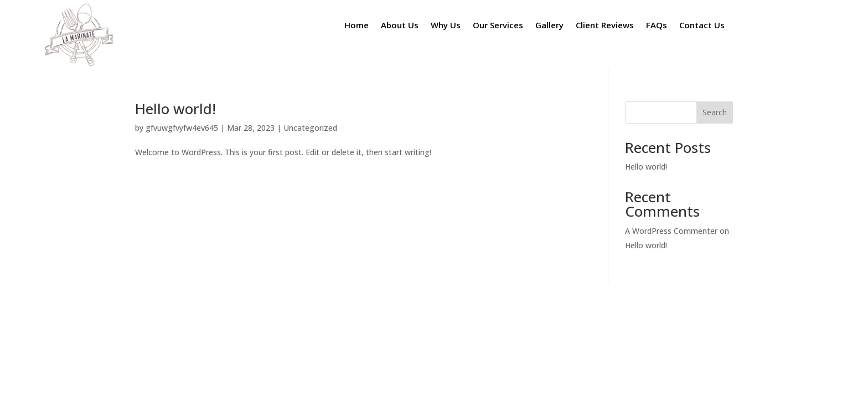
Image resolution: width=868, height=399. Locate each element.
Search (715, 112)
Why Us (446, 26)
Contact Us (702, 26)
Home (356, 26)
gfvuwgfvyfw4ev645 (182, 128)
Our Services (498, 26)
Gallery (549, 26)
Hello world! (175, 109)
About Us (400, 26)
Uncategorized (310, 128)
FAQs (657, 26)
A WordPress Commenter (671, 231)
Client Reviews (605, 26)
